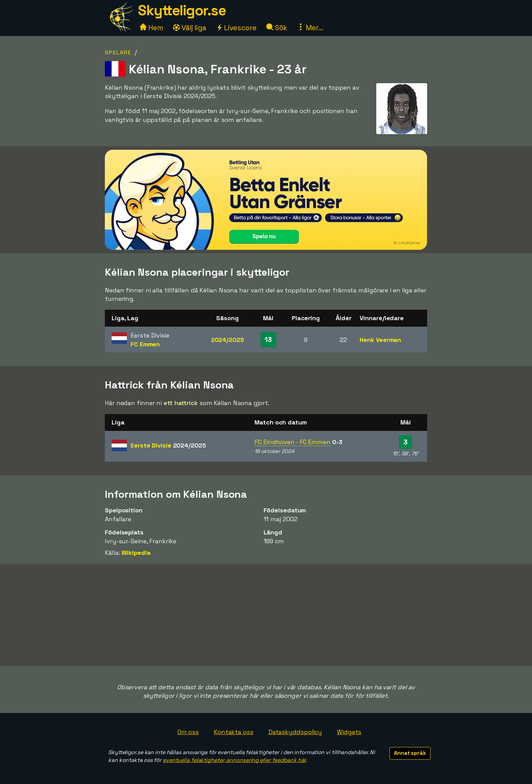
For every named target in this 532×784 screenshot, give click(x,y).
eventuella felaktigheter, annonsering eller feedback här (234, 760)
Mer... (310, 28)
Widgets (349, 732)
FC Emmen (145, 344)
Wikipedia (136, 553)
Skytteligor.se (182, 10)
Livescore (236, 28)
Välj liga (190, 28)
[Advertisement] (266, 615)
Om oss (188, 732)
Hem (151, 28)
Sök (277, 28)
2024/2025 (227, 340)
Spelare (118, 52)
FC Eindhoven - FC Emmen (292, 442)
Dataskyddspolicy (295, 732)
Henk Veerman (380, 340)
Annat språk (410, 753)
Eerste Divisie (168, 445)
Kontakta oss (234, 732)
